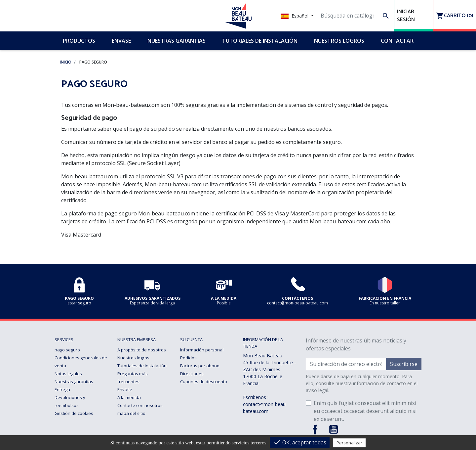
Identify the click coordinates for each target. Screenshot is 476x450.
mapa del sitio (131, 413)
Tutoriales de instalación (142, 366)
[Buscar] (347, 16)
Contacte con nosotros (140, 405)
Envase (125, 389)
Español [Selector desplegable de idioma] (295, 16)
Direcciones (192, 374)
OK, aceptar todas (300, 442)
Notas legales (68, 374)
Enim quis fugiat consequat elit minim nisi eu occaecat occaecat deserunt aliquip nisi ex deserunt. (365, 411)
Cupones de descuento (204, 382)
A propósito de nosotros (142, 350)
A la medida (129, 397)
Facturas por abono (200, 366)
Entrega (62, 389)
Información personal (202, 350)
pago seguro (67, 350)
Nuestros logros (133, 358)
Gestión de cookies (74, 413)
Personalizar (349, 443)
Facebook (315, 429)
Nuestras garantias (74, 382)
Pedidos (188, 358)
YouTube (334, 429)
